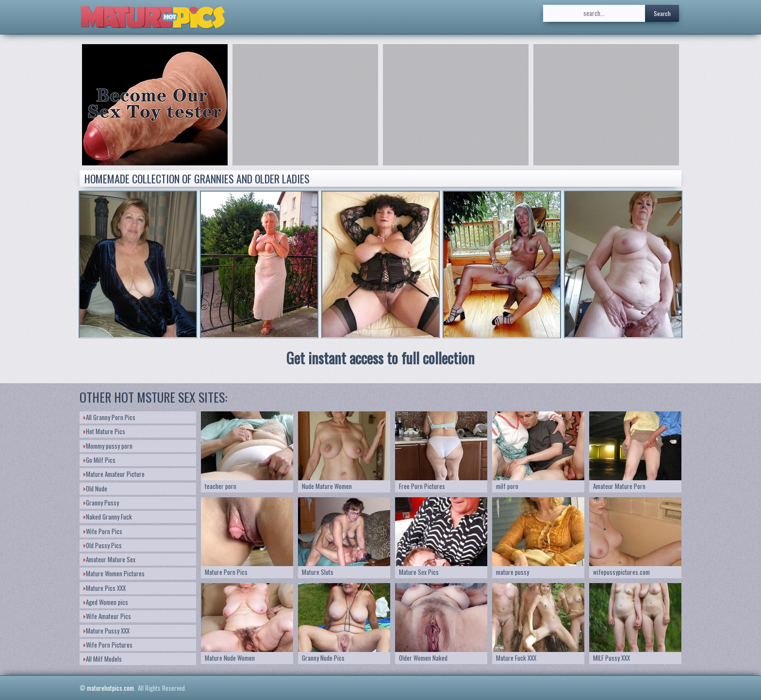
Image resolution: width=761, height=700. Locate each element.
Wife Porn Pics (103, 531)
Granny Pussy (101, 503)
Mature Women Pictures (114, 573)
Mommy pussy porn (108, 446)
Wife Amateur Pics (107, 616)
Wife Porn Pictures (108, 645)
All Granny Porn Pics (109, 417)
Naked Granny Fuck (108, 517)
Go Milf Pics (99, 460)
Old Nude (95, 488)
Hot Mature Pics (104, 431)
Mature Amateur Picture (114, 474)
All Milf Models (103, 659)
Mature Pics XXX (105, 588)
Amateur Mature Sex (109, 559)
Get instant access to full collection (380, 358)
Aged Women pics (106, 602)
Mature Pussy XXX (107, 631)
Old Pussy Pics (103, 545)
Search (662, 13)
